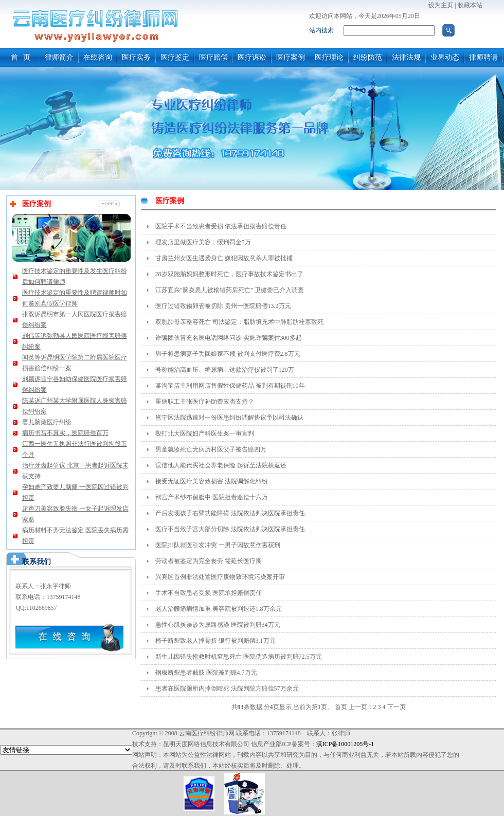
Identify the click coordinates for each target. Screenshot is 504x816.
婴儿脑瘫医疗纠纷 (47, 422)
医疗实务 (136, 57)
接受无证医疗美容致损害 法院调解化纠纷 (212, 481)
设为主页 (441, 5)
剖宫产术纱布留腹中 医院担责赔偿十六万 (212, 497)
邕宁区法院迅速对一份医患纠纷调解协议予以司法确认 (229, 418)
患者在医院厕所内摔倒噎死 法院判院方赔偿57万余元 (227, 688)
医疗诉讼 (252, 57)
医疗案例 (291, 57)
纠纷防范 (368, 57)
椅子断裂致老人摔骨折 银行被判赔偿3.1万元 (215, 641)
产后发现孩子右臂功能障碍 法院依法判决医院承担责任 (230, 513)
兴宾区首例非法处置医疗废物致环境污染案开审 (220, 577)
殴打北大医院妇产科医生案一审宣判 (205, 433)
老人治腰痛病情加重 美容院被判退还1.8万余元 (219, 609)
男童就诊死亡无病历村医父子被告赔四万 (211, 449)
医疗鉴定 (175, 57)
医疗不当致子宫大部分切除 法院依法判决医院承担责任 (230, 529)
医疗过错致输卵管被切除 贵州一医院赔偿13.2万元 (223, 306)
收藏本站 (470, 5)
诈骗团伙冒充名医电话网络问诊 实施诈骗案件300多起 (229, 338)
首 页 (21, 57)
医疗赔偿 (213, 57)
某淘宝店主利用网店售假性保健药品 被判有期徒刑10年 (230, 386)
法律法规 (406, 57)
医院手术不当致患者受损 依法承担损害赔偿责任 (221, 226)
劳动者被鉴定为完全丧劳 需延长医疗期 (209, 561)
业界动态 (445, 57)
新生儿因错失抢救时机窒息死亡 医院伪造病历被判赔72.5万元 (239, 657)
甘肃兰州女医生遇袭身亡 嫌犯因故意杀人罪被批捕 (224, 258)
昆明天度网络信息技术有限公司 (206, 744)
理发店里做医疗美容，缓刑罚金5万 (203, 242)
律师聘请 (483, 57)
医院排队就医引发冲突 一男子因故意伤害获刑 (218, 545)
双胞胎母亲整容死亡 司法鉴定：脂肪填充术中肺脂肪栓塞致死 (239, 322)
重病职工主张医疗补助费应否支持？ (205, 402)
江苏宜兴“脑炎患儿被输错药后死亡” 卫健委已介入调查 (230, 290)
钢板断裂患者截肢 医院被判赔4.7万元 (206, 673)
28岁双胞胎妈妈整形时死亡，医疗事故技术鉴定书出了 (229, 274)
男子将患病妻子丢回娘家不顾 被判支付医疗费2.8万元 (228, 354)
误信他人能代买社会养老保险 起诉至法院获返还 (221, 465)
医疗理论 (329, 57)
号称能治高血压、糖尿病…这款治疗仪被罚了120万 (225, 370)
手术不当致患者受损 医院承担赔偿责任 (209, 593)
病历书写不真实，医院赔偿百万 (65, 433)
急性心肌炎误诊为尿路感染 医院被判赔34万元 (218, 625)
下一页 (397, 707)
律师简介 (59, 57)
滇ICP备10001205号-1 (345, 744)
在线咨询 (98, 57)
